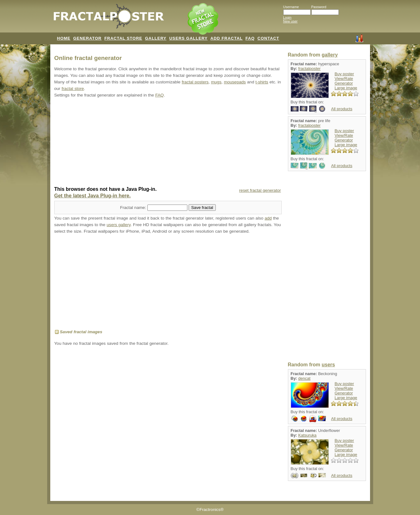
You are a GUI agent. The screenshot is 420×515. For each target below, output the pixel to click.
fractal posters (195, 82)
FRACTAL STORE (123, 38)
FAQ (250, 38)
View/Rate (344, 79)
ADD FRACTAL (227, 38)
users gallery (119, 225)
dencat (304, 378)
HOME (64, 38)
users (328, 365)
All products (342, 109)
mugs (216, 82)
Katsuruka (307, 435)
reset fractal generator (260, 190)
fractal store (73, 89)
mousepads (235, 82)
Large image (346, 88)
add (268, 218)
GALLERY (156, 38)
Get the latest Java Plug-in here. (93, 196)
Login (287, 17)
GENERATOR (87, 38)
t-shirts (262, 82)
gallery (330, 55)
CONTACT (269, 38)
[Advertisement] (168, 143)
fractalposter (309, 69)
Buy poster (344, 74)
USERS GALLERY (188, 38)
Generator (344, 83)
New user (290, 21)
